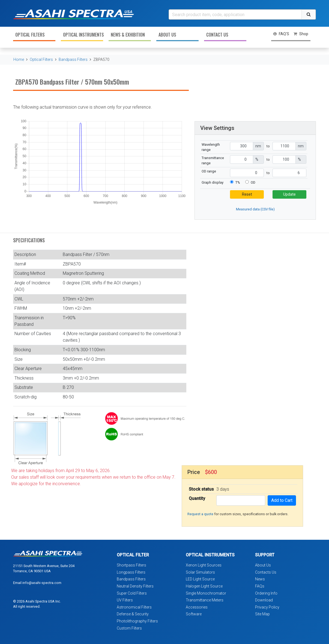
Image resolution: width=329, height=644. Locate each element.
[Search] (235, 14)
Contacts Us (266, 572)
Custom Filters (129, 628)
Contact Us (217, 35)
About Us (167, 35)
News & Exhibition (128, 35)
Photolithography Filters (137, 621)
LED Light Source (200, 579)
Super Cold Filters (132, 593)
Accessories (197, 607)
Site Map (262, 614)
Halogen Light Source (204, 586)
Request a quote (200, 514)
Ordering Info (266, 593)
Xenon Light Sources (204, 565)
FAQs (260, 586)
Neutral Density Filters (135, 586)
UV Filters (125, 600)
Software (194, 614)
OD (253, 182)
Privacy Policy (267, 607)
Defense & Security (133, 614)
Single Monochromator (206, 593)
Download (264, 600)
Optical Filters (30, 35)
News (260, 579)
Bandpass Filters (73, 59)
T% (238, 182)
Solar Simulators (200, 572)
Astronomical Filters (134, 607)
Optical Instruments (83, 35)
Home (19, 59)
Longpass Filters (131, 572)
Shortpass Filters (131, 565)
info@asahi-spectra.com (42, 583)
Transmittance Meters (205, 600)
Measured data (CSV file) (255, 209)
